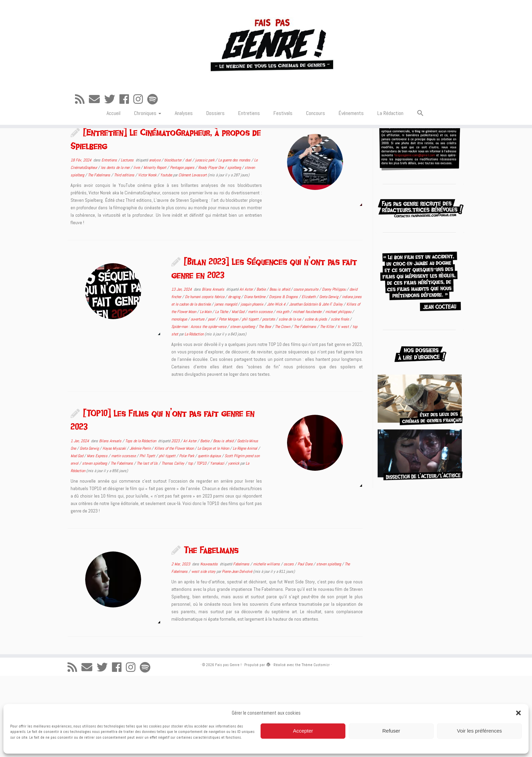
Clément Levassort (193, 256)
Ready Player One (211, 249)
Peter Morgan (229, 400)
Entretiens (249, 127)
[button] (518, 713)
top (191, 544)
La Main (206, 393)
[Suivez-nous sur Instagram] (140, 114)
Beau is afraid (280, 370)
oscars (289, 645)
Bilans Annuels (214, 370)
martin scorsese (261, 393)
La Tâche (222, 393)
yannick (234, 544)
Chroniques (148, 127)
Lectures (128, 241)
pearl (212, 400)
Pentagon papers (183, 249)
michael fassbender (308, 393)
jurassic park (205, 241)
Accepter (303, 731)
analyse (155, 241)
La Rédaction (390, 127)
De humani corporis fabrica (205, 378)
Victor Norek (148, 256)
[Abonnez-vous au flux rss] (82, 114)
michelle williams (267, 645)
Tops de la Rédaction (141, 522)
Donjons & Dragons (284, 378)
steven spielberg (243, 408)
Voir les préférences (480, 731)
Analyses (184, 127)
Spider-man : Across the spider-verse (199, 408)
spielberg (235, 249)
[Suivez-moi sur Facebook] (126, 114)
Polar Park (187, 537)
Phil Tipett (148, 537)
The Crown (283, 408)
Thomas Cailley (173, 544)
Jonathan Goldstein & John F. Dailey (316, 385)
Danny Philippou (334, 370)
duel (189, 241)
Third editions (125, 256)
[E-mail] (97, 114)
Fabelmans (242, 645)
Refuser (391, 731)
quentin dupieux (210, 537)
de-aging (235, 378)
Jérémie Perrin (141, 529)
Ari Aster (247, 370)
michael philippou (339, 393)
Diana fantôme (255, 378)
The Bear (265, 408)
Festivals (283, 127)
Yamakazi (218, 544)
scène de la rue (290, 400)
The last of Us (148, 544)
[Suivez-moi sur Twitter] (112, 114)
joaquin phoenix (252, 385)
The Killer (327, 408)
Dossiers (215, 127)
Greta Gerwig (329, 378)
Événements (351, 127)
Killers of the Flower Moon (175, 529)
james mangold (226, 385)
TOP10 (202, 544)
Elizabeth (309, 378)
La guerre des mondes (235, 241)
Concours (316, 127)
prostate (269, 400)
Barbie (262, 370)
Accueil (113, 127)
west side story (204, 653)
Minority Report (155, 249)
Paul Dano (306, 645)
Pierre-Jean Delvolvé (237, 653)
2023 (176, 522)
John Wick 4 (277, 385)
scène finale (340, 400)
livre (137, 249)
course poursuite (306, 370)
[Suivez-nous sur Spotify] (155, 114)
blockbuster (173, 241)
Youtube (167, 256)
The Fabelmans (100, 256)
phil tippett (251, 400)
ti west (344, 408)
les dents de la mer (116, 249)
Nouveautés (210, 645)
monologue (180, 400)
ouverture (198, 400)
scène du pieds (316, 400)
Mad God (239, 393)
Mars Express (98, 537)
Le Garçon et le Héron (214, 529)
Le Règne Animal (245, 529)
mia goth (283, 393)
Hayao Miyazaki (115, 529)
